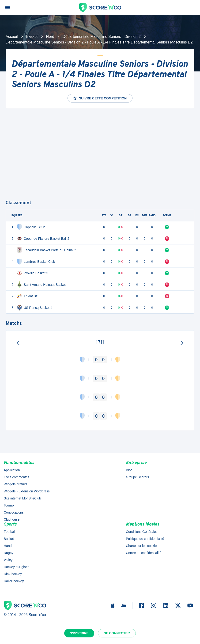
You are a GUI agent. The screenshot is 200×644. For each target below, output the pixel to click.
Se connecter (117, 633)
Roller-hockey (14, 581)
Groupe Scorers (138, 477)
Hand (8, 546)
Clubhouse (12, 519)
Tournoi (9, 505)
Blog (129, 470)
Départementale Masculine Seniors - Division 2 (102, 37)
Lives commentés (17, 477)
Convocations (14, 512)
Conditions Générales (142, 532)
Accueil (12, 37)
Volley (8, 560)
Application (12, 470)
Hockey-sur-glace (17, 567)
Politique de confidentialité (145, 539)
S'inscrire (79, 633)
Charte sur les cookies (142, 546)
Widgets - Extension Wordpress (27, 491)
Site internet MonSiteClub (22, 498)
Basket (32, 37)
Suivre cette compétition (100, 98)
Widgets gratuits (15, 484)
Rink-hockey (13, 574)
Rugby (8, 553)
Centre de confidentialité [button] (144, 553)
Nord (50, 37)
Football (10, 532)
